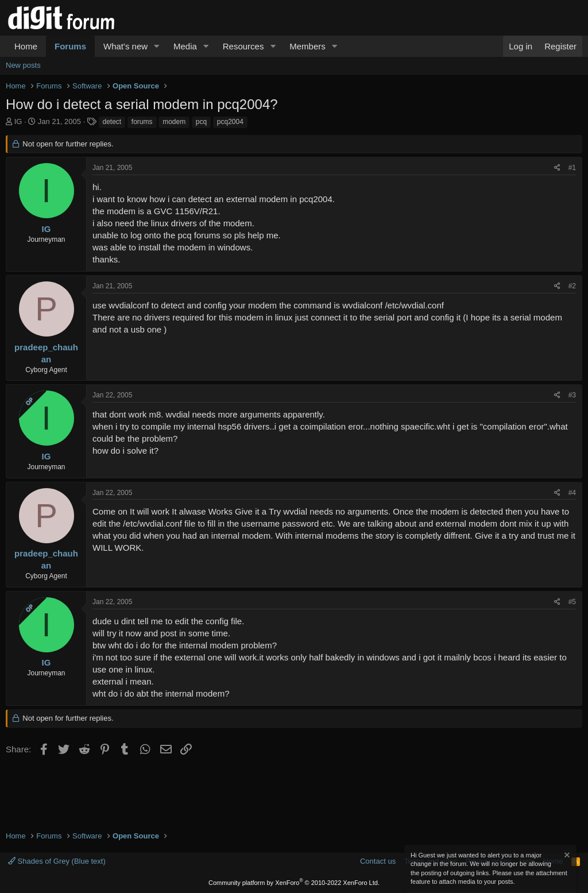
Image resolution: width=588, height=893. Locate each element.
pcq (201, 122)
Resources (243, 46)
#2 (572, 286)
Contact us (378, 861)
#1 (572, 168)
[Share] (557, 168)
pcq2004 (230, 122)
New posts (23, 65)
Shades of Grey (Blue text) (57, 861)
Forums (70, 46)
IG (18, 121)
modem (174, 122)
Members (307, 46)
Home (26, 46)
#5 (572, 602)
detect (112, 122)
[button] (157, 46)
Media (185, 46)
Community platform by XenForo (294, 883)
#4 (572, 493)
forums (142, 122)
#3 (572, 395)
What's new (125, 46)
